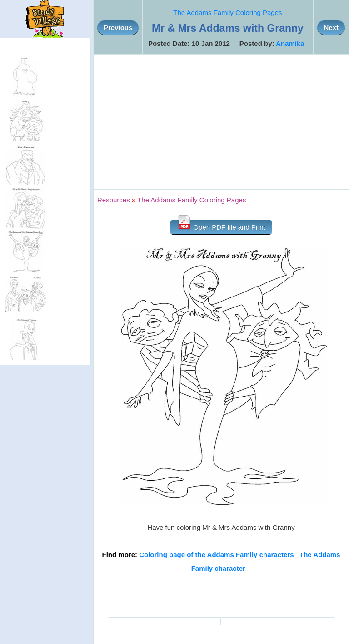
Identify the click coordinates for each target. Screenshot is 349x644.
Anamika (290, 43)
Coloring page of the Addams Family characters (216, 555)
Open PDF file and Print (221, 225)
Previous (118, 28)
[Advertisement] (221, 122)
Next (331, 28)
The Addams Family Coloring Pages (227, 13)
